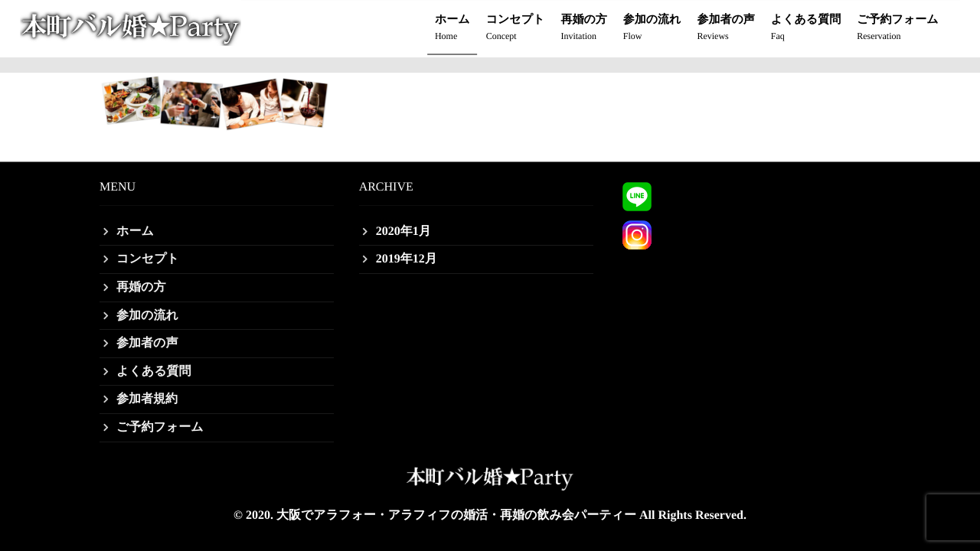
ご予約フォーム (897, 29)
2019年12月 (407, 259)
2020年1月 (403, 231)
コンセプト (516, 29)
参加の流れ (652, 29)
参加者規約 (147, 399)
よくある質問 (806, 29)
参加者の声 (725, 29)
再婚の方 (583, 29)
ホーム (452, 29)
